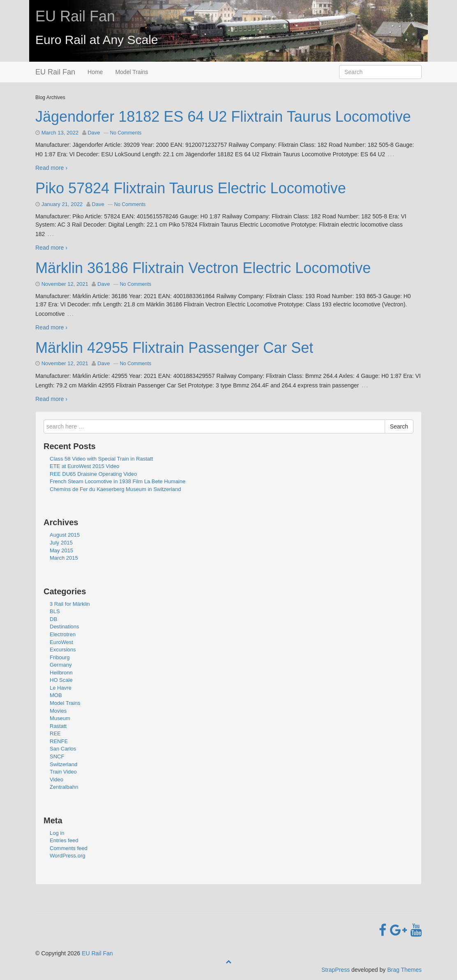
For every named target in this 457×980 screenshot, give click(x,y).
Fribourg (60, 657)
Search (399, 426)
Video (57, 780)
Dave (94, 133)
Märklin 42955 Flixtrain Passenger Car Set (174, 348)
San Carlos (63, 749)
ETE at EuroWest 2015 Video (84, 466)
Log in (57, 833)
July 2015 (61, 543)
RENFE (59, 741)
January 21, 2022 (62, 204)
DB (53, 619)
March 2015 (64, 558)
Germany (61, 665)
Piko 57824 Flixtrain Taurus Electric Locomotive (191, 188)
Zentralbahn (64, 787)
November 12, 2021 (65, 284)
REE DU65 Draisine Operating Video (93, 474)
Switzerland (63, 764)
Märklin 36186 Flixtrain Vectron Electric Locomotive (203, 268)
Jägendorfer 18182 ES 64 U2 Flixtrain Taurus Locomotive (223, 117)
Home (95, 72)
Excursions (63, 650)
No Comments (126, 133)
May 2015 (61, 550)
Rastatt (58, 726)
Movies (58, 711)
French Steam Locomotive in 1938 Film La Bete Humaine (118, 481)
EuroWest (61, 642)
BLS (55, 611)
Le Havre (61, 688)
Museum (60, 718)
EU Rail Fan (75, 16)
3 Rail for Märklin (70, 604)
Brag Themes (404, 970)
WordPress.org (67, 856)
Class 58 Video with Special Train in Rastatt (101, 459)
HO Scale (61, 680)
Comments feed (69, 848)
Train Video (63, 772)
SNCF (57, 756)
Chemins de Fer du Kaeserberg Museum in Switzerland (115, 489)
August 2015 (65, 535)
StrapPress (336, 970)
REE (55, 733)
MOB (56, 695)
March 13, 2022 (60, 133)
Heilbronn (61, 673)
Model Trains (132, 72)
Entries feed (64, 840)
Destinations (65, 627)
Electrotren (63, 634)
